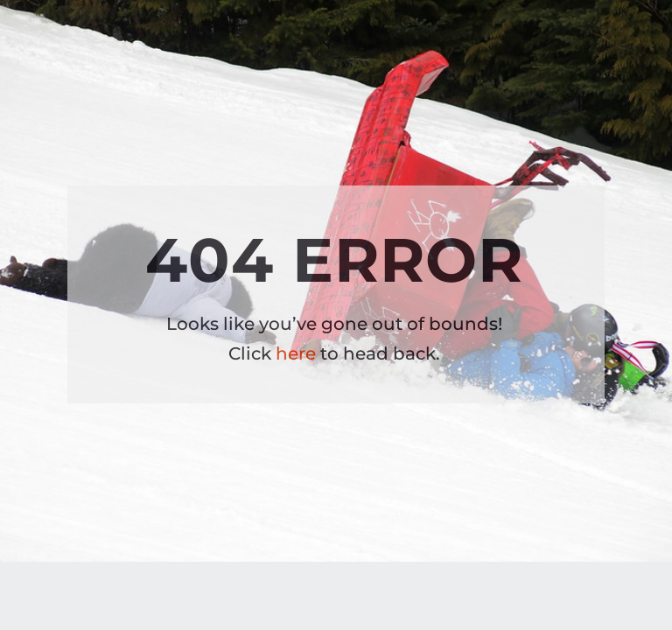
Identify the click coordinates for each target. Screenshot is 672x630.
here (296, 353)
